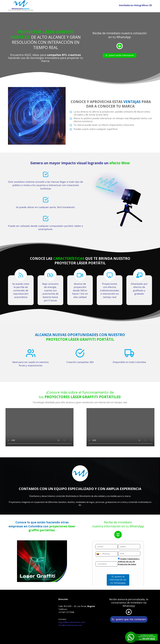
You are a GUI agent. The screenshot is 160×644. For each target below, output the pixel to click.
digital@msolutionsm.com (72, 622)
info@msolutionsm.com (70, 625)
